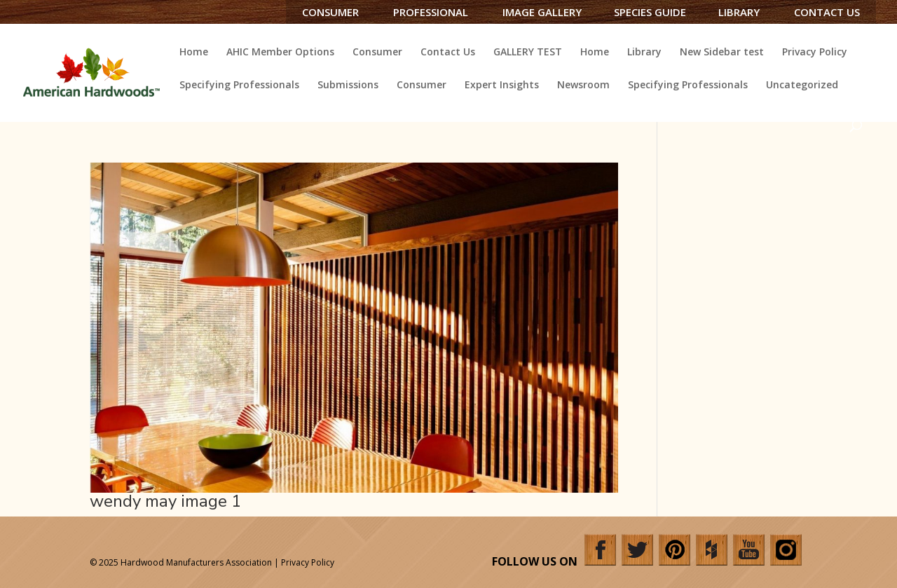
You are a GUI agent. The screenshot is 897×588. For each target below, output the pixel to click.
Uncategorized (802, 86)
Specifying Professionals (239, 86)
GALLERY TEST (528, 53)
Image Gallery (542, 12)
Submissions (348, 86)
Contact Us (827, 12)
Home (194, 53)
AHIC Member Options (280, 53)
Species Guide (650, 12)
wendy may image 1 (165, 501)
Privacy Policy (815, 53)
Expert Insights (502, 86)
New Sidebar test (722, 53)
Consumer (330, 12)
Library (739, 12)
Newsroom (583, 86)
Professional (431, 12)
